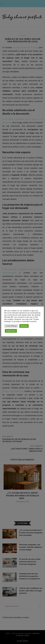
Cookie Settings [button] (11, 326)
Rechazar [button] (24, 326)
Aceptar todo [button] (11, 331)
